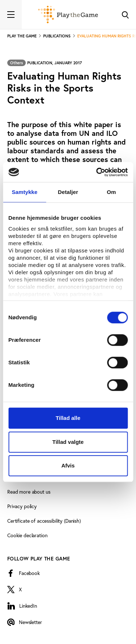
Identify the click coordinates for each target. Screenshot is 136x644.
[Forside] (68, 15)
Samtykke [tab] (24, 192)
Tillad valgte (68, 442)
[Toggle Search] (125, 15)
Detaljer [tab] (68, 192)
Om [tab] (112, 192)
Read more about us (29, 492)
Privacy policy (22, 506)
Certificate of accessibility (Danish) (44, 521)
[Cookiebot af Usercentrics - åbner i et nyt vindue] (97, 172)
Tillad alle (68, 418)
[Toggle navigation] (11, 15)
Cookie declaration (27, 535)
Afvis (68, 465)
